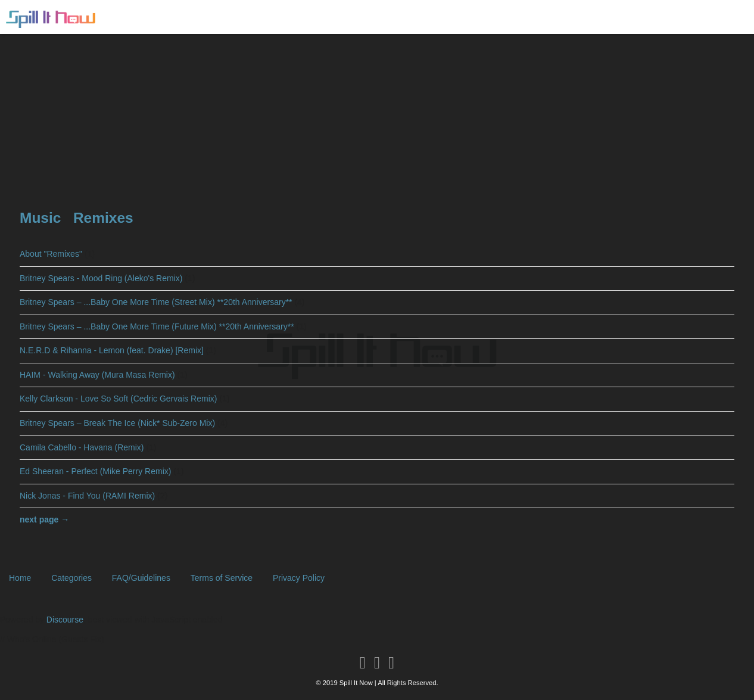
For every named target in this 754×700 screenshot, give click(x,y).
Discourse (65, 620)
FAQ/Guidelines (141, 578)
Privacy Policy (299, 578)
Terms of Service (222, 578)
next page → (44, 519)
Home (20, 578)
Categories (71, 578)
